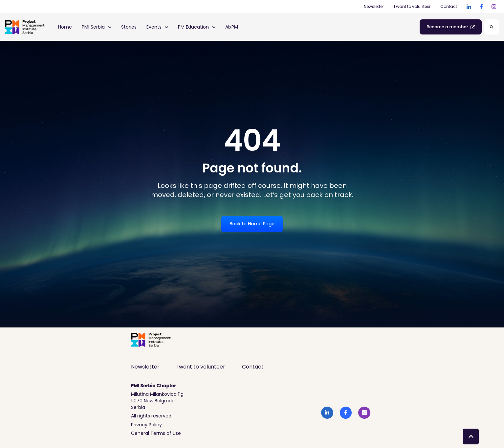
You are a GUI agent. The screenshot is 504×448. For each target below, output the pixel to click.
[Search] (492, 27)
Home (65, 27)
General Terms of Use (156, 433)
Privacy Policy (146, 425)
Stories (129, 27)
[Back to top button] (471, 437)
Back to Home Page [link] (252, 224)
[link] (469, 7)
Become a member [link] (451, 27)
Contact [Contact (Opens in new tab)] (449, 6)
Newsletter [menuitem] (145, 367)
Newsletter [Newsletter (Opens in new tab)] (374, 6)
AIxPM (232, 27)
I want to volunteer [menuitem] (201, 367)
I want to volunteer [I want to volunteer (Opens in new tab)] (412, 6)
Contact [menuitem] (253, 367)
